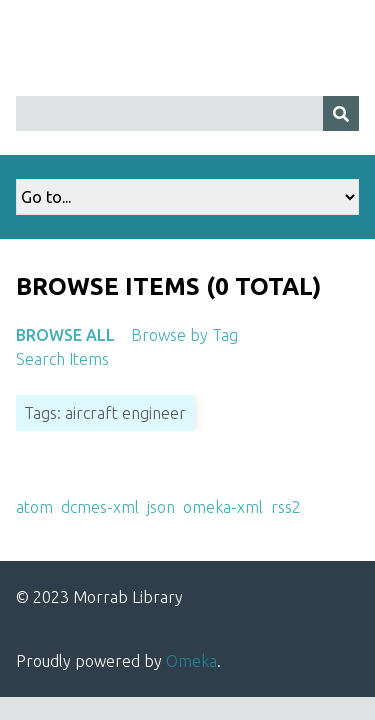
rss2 (286, 507)
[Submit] (341, 113)
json (161, 507)
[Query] (187, 113)
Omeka (191, 661)
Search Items (62, 359)
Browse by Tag (184, 335)
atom (34, 507)
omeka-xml (223, 507)
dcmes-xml (100, 507)
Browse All (65, 335)
